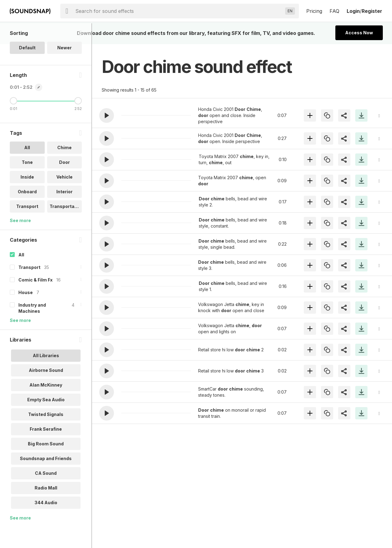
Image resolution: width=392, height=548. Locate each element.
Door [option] (64, 183)
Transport (29, 288)
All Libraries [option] (46, 376)
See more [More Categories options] (20, 341)
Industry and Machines (32, 329)
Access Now (359, 33)
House (26, 313)
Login (353, 11)
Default (27, 68)
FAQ (334, 11)
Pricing (314, 11)
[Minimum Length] (13, 122)
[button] (107, 115)
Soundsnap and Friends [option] (46, 479)
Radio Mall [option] (46, 509)
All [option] (27, 168)
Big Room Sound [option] (46, 465)
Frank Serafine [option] (46, 450)
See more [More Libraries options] (20, 539)
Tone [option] (27, 183)
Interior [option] (64, 212)
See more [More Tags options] (20, 241)
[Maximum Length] (78, 122)
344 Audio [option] (46, 523)
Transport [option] (27, 227)
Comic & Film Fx (36, 301)
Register (372, 11)
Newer (64, 68)
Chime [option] (64, 168)
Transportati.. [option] (65, 227)
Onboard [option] (27, 212)
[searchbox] (179, 11)
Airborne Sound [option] (46, 391)
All (21, 276)
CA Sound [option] (46, 494)
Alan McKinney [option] (46, 406)
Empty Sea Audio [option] (46, 420)
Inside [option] (27, 198)
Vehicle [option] (64, 198)
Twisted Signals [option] (46, 435)
